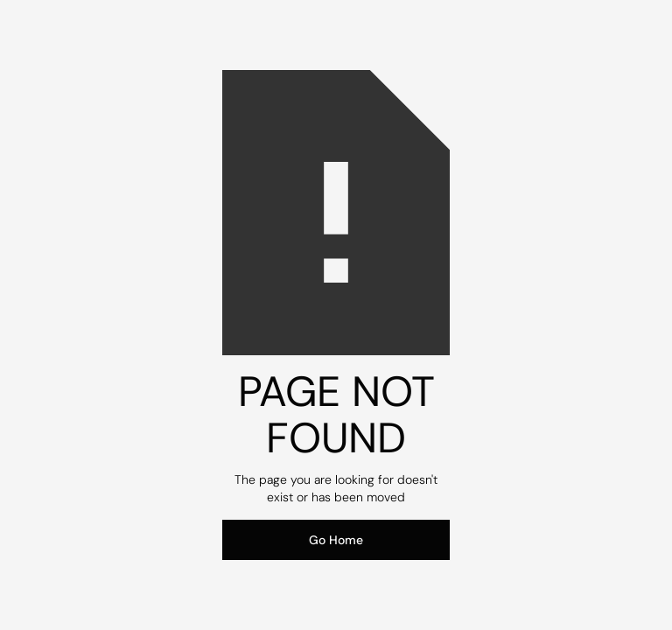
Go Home (336, 540)
